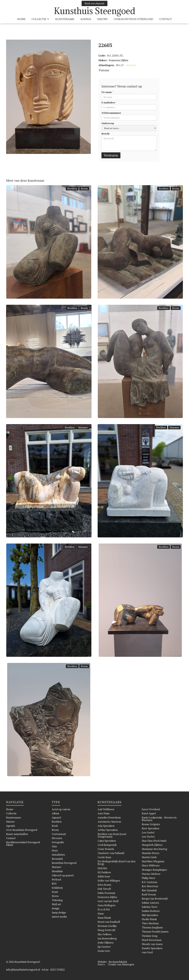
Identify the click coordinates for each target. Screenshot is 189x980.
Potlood (56, 879)
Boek (55, 826)
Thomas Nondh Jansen (155, 932)
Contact (166, 19)
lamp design (59, 912)
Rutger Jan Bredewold (155, 899)
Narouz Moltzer (151, 874)
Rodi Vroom (149, 894)
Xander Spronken (152, 948)
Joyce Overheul (151, 809)
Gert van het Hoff (108, 901)
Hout (55, 850)
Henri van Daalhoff (109, 922)
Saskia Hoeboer (151, 911)
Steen (55, 896)
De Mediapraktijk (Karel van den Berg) (117, 863)
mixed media (59, 917)
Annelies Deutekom (109, 817)
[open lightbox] (48, 97)
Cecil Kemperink (107, 845)
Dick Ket (102, 868)
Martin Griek (149, 857)
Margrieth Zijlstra (152, 845)
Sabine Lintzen (150, 903)
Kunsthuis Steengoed (64, 863)
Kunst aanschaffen (17, 834)
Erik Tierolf (104, 889)
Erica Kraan (104, 885)
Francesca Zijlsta (118, 60)
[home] (95, 11)
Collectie (11, 813)
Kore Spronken (150, 828)
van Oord (147, 952)
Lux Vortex (148, 837)
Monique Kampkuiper (154, 870)
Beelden (72, 188)
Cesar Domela (106, 849)
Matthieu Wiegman (153, 861)
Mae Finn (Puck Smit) (154, 841)
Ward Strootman (152, 940)
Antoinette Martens (109, 822)
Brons (84, 188)
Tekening (57, 900)
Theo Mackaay (150, 923)
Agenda (86, 19)
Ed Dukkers (104, 872)
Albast (56, 813)
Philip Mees (148, 878)
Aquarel (56, 817)
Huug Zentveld (106, 930)
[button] (40, 19)
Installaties (58, 855)
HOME (21, 19)
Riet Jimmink (149, 890)
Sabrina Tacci (149, 907)
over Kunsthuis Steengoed (133, 19)
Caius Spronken (107, 841)
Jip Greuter (104, 947)
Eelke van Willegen (109, 881)
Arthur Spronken (108, 830)
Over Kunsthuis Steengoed (22, 830)
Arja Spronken (106, 826)
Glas (54, 846)
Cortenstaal (59, 834)
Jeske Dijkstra (106, 943)
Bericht (106, 134)
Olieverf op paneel (63, 875)
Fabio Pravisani (106, 893)
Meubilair (57, 871)
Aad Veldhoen (106, 809)
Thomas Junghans (152, 927)
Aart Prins (104, 813)
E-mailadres (109, 103)
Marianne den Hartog (154, 849)
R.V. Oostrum (150, 882)
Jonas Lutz (104, 951)
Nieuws (102, 19)
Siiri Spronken (150, 915)
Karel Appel (149, 813)
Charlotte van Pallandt (111, 853)
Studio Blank (149, 919)
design (56, 908)
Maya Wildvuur (151, 865)
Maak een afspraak (94, 3)
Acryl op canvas (61, 809)
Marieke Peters (150, 853)
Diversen (57, 838)
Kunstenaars (13, 817)
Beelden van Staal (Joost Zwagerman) (112, 835)
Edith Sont (104, 876)
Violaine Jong (150, 936)
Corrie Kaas (104, 857)
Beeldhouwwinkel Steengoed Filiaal (23, 844)
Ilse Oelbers (105, 934)
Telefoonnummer (111, 113)
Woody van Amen (152, 944)
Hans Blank (104, 918)
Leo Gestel (148, 832)
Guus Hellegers (106, 905)
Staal (55, 892)
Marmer (83, 427)
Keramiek (57, 859)
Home (10, 809)
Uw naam (107, 92)
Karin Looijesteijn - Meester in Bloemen (159, 819)
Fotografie (58, 842)
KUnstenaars (65, 19)
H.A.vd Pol (104, 909)
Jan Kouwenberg (107, 938)
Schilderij (57, 888)
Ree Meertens (150, 886)
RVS (54, 884)
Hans (101, 914)
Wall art (56, 904)
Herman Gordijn (107, 926)
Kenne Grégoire (151, 824)
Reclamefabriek (118, 962)
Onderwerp (108, 123)
